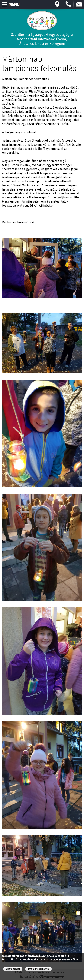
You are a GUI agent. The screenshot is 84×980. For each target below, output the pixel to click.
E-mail (79, 4)
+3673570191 (68, 4)
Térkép (58, 4)
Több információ (38, 969)
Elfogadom (13, 969)
